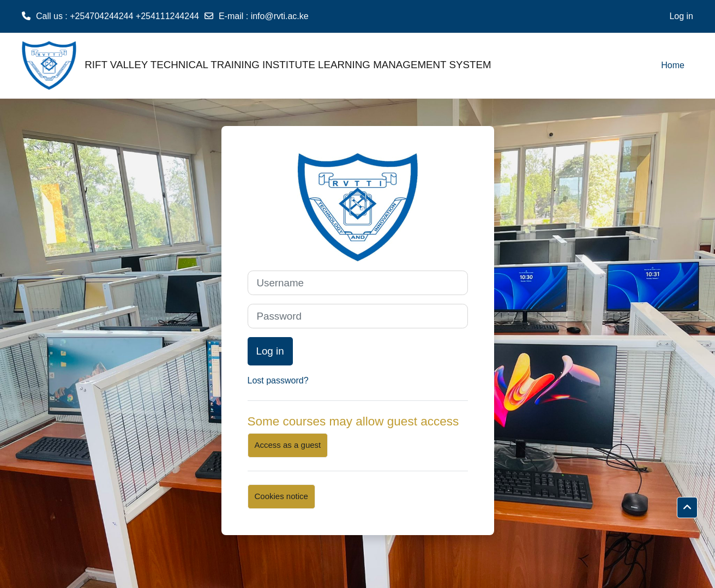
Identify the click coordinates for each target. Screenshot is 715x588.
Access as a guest (288, 445)
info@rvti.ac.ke (280, 16)
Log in (681, 16)
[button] (687, 508)
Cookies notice (281, 496)
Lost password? (278, 380)
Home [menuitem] (673, 65)
